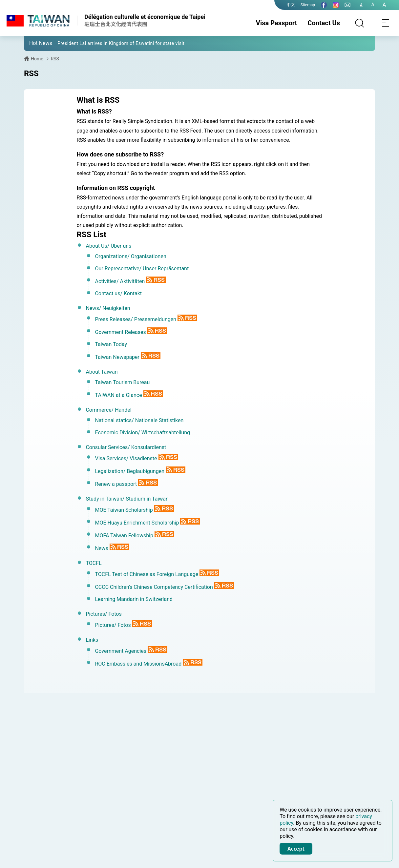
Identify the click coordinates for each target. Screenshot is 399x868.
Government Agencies (121, 651)
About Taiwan (102, 372)
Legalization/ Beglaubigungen (130, 471)
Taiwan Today (111, 344)
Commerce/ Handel (108, 410)
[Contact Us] (347, 5)
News (101, 548)
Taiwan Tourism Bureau (122, 382)
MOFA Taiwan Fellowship (124, 536)
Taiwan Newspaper (117, 357)
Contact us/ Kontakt (118, 293)
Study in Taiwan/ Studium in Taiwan (127, 499)
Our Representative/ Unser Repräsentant (142, 269)
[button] (34, 43)
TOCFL (94, 563)
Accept (296, 848)
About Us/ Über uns (108, 246)
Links (92, 640)
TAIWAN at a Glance (118, 395)
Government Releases (120, 332)
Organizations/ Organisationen (130, 256)
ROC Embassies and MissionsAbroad (138, 664)
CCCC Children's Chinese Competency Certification (154, 587)
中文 (291, 5)
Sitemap (308, 5)
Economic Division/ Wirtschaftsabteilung (142, 433)
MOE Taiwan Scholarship (124, 510)
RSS (55, 59)
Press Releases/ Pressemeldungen (136, 319)
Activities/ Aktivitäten (120, 281)
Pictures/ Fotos (104, 614)
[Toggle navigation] (386, 23)
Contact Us (324, 23)
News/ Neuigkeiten (108, 308)
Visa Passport (276, 23)
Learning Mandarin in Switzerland (134, 599)
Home (37, 59)
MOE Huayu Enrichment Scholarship (137, 523)
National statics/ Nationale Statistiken (139, 420)
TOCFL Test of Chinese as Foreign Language (147, 574)
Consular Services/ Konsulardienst (126, 447)
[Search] (360, 23)
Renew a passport (116, 484)
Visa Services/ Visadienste (126, 458)
